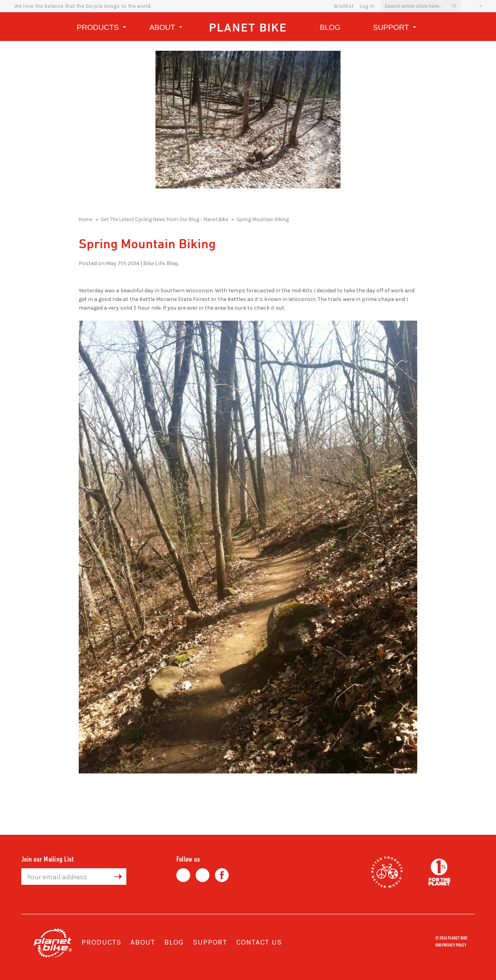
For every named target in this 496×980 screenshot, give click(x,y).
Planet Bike (248, 27)
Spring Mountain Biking (263, 219)
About (166, 29)
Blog (330, 27)
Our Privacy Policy (451, 945)
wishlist (344, 6)
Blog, (173, 263)
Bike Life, (155, 263)
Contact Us (259, 942)
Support (394, 29)
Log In (367, 6)
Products (101, 29)
